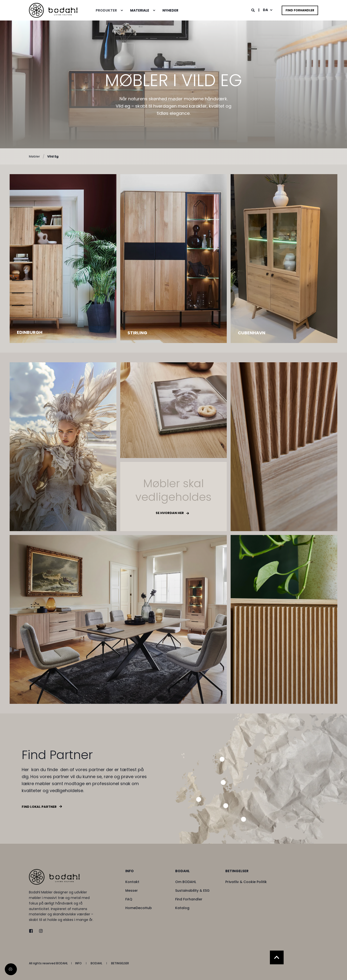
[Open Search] (253, 10)
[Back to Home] (53, 10)
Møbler (34, 156)
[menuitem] (122, 10)
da (265, 10)
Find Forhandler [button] (300, 10)
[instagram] (39, 931)
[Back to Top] (277, 957)
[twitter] (32, 931)
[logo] (54, 877)
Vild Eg (53, 156)
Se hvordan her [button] (170, 513)
